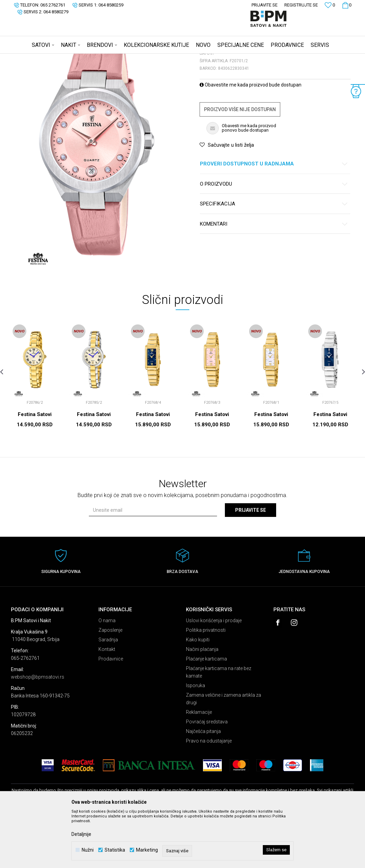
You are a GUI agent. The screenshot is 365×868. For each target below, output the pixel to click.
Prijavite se (251, 564)
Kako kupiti (198, 693)
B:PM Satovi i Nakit (28, 58)
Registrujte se (301, 5)
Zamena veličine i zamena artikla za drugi (224, 752)
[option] (35, 436)
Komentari (274, 278)
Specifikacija (274, 258)
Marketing (147, 850)
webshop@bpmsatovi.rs (38, 731)
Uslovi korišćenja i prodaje (214, 674)
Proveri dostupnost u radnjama (274, 218)
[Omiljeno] (330, 6)
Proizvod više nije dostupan (240, 163)
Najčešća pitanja (203, 785)
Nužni (88, 850)
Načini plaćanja (202, 703)
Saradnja (108, 693)
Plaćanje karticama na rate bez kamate (219, 726)
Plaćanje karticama (206, 712)
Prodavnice (111, 712)
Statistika (115, 850)
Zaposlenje (110, 684)
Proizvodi (60, 58)
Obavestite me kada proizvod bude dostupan (251, 138)
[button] (350, 45)
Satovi (79, 58)
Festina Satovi (35, 468)
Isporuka (195, 739)
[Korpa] (347, 5)
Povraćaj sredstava (207, 775)
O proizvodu (274, 238)
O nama (107, 674)
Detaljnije (81, 834)
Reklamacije (199, 766)
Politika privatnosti (206, 684)
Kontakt (107, 703)
